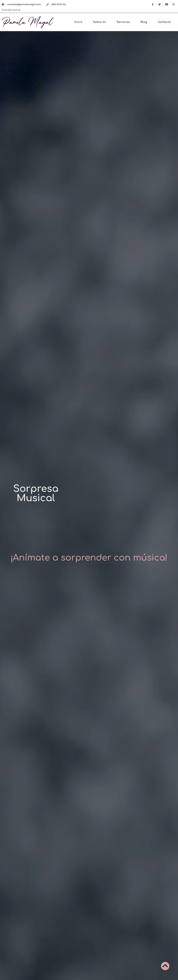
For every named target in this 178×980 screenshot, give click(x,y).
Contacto (164, 22)
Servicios (123, 22)
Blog (144, 22)
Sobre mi (99, 22)
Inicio (78, 22)
